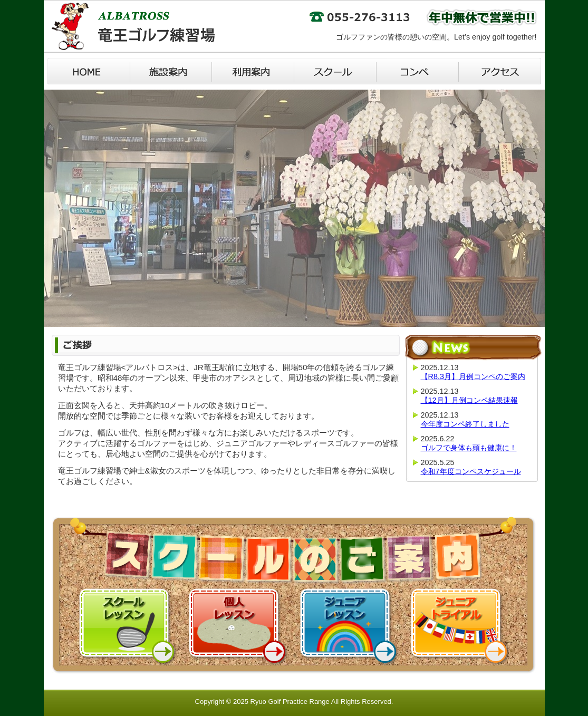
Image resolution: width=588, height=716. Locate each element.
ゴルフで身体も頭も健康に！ (469, 448)
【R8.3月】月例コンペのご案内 (473, 376)
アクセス (500, 71)
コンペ (418, 71)
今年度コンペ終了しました (465, 424)
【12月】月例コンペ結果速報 (469, 400)
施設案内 (171, 71)
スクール (335, 71)
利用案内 (253, 71)
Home (89, 71)
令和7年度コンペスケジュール (471, 471)
